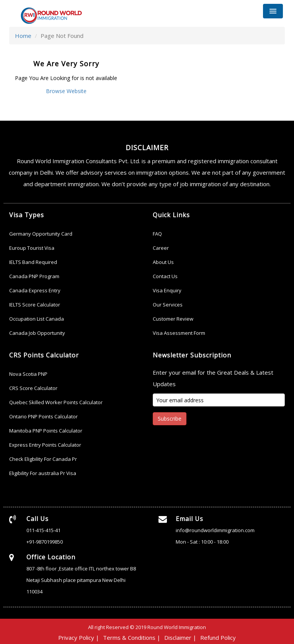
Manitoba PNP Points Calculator (46, 431)
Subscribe (170, 419)
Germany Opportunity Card (41, 234)
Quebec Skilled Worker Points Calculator (56, 402)
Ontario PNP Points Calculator (43, 416)
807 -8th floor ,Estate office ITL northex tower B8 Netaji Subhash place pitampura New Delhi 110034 (81, 580)
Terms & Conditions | (132, 637)
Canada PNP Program (34, 276)
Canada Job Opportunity (37, 333)
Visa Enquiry (167, 290)
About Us (163, 262)
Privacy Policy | (79, 637)
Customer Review (173, 319)
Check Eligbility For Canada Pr (43, 459)
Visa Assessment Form (179, 333)
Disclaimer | (180, 637)
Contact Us (165, 276)
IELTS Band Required (33, 262)
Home (23, 36)
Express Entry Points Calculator (45, 445)
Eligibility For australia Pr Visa (43, 473)
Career (161, 248)
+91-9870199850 (45, 542)
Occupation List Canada (37, 319)
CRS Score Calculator (33, 388)
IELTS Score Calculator (35, 305)
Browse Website (66, 91)
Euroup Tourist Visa (32, 248)
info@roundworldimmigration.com (215, 530)
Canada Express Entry (35, 290)
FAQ (157, 234)
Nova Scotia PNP (28, 374)
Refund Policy (218, 637)
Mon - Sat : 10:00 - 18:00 (202, 542)
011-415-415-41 (43, 530)
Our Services (168, 305)
